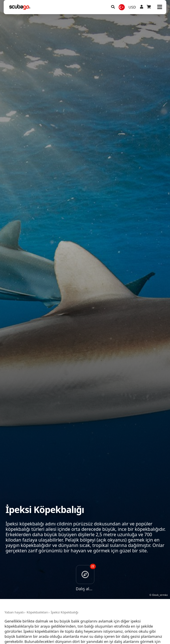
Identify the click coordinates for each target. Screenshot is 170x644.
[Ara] (113, 7)
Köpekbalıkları (37, 612)
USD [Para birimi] (132, 7)
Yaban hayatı (14, 612)
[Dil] (122, 7)
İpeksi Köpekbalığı (64, 612)
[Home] (20, 7)
